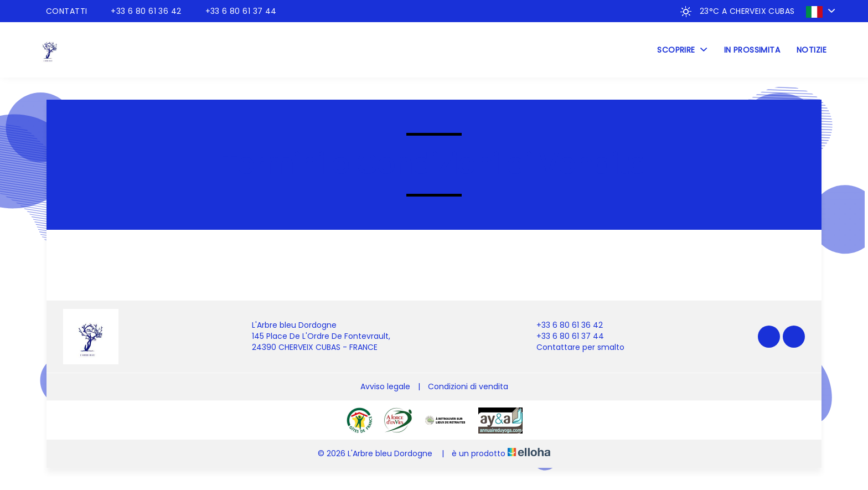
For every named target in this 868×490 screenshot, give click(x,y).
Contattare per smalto (574, 347)
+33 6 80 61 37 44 (564, 336)
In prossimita (752, 50)
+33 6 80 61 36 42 (563, 325)
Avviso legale (385, 386)
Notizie (812, 50)
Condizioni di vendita (468, 386)
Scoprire (682, 50)
